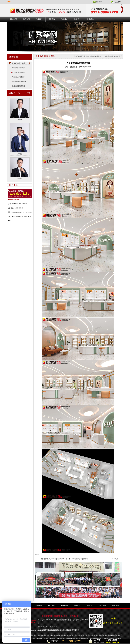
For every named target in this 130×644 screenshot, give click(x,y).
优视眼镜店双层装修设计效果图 (54, 559)
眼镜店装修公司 (32, 631)
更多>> (30, 93)
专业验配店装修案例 (19, 77)
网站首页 (14, 19)
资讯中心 (65, 19)
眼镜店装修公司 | (45, 635)
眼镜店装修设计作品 (19, 63)
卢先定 (20, 154)
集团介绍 (26, 19)
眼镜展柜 (40, 631)
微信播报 (99, 2)
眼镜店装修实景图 (64, 631)
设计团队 (52, 19)
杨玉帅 (20, 179)
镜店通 (90, 606)
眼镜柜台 (55, 631)
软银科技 (76, 630)
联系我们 (90, 19)
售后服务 (77, 19)
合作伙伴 (77, 606)
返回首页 (115, 559)
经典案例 (39, 19)
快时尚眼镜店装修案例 (19, 81)
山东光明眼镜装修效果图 (80, 559)
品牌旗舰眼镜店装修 (19, 86)
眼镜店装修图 (47, 631)
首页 (86, 56)
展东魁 (20, 120)
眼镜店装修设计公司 (33, 635)
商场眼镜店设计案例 (19, 68)
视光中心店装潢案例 (19, 72)
